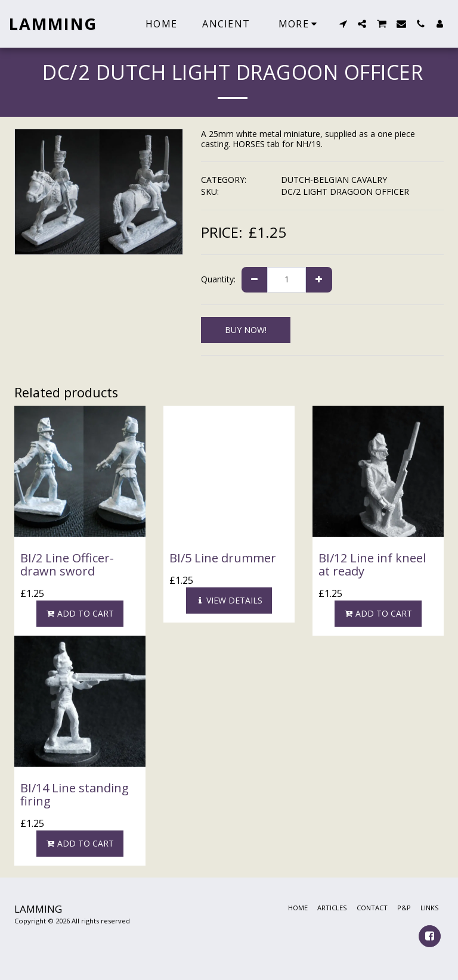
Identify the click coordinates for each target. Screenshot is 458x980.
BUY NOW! (246, 330)
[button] (343, 24)
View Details (229, 600)
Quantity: (218, 279)
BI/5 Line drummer (223, 558)
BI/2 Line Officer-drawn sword (67, 564)
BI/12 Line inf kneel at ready (372, 564)
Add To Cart (80, 613)
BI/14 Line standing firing (75, 794)
